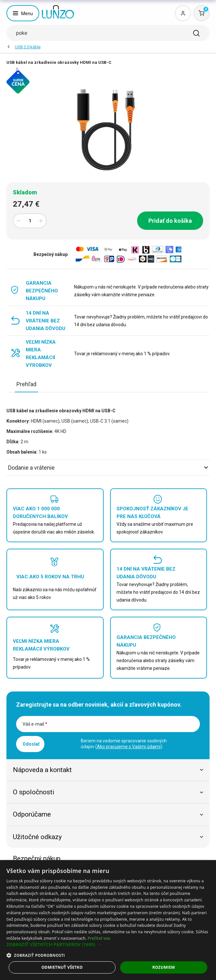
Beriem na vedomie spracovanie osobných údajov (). (124, 744)
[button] (108, 945)
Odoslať (31, 744)
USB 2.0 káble (28, 47)
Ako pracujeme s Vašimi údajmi (129, 747)
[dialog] (108, 920)
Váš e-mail (35, 724)
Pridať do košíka (170, 221)
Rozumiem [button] (164, 967)
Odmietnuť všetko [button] (62, 967)
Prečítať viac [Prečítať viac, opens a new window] (99, 938)
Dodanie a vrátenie (108, 468)
